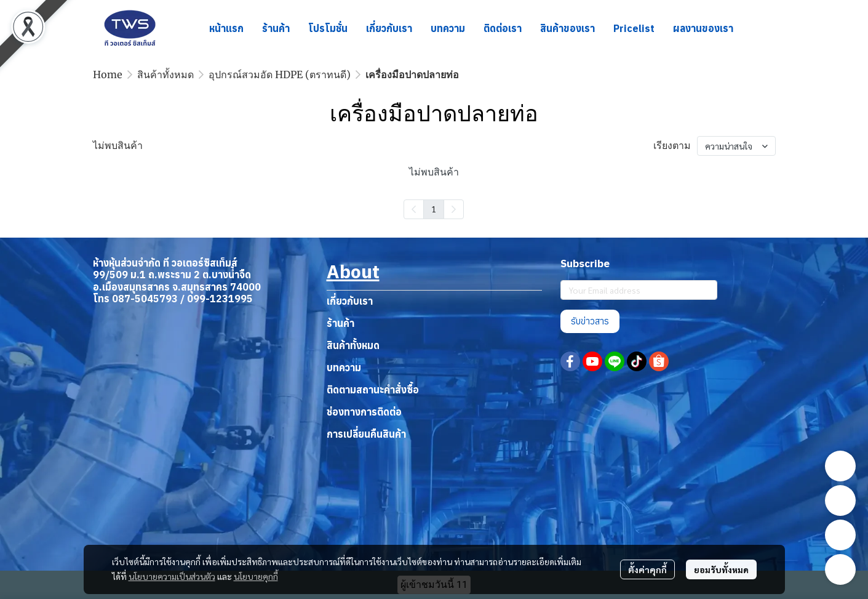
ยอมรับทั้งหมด (721, 569)
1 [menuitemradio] (434, 209)
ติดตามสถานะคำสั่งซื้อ (373, 390)
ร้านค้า (340, 323)
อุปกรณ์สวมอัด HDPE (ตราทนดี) (280, 74)
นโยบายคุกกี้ (256, 576)
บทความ (344, 368)
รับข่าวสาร (590, 321)
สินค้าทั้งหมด (165, 74)
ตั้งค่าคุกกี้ (647, 569)
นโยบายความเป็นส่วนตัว (172, 576)
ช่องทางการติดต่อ (364, 412)
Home (108, 74)
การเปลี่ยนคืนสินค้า (366, 434)
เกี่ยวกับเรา (350, 301)
